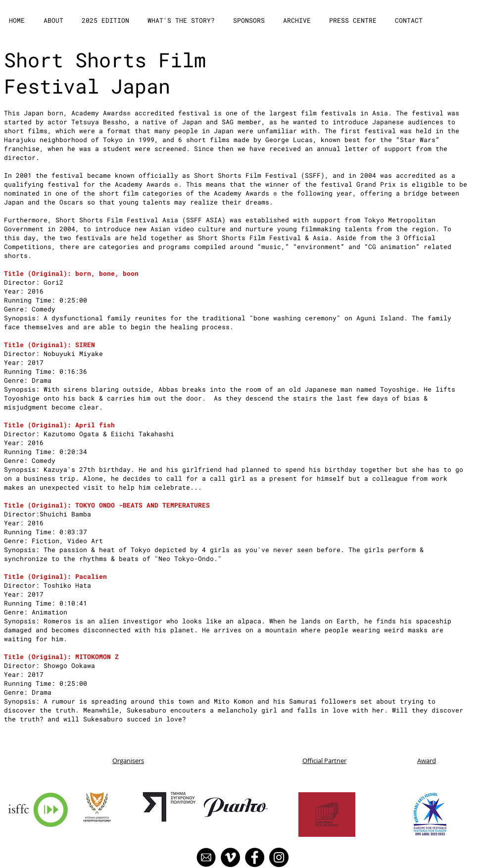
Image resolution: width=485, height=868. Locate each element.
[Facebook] (255, 857)
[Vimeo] (230, 857)
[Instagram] (279, 857)
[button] (54, 21)
